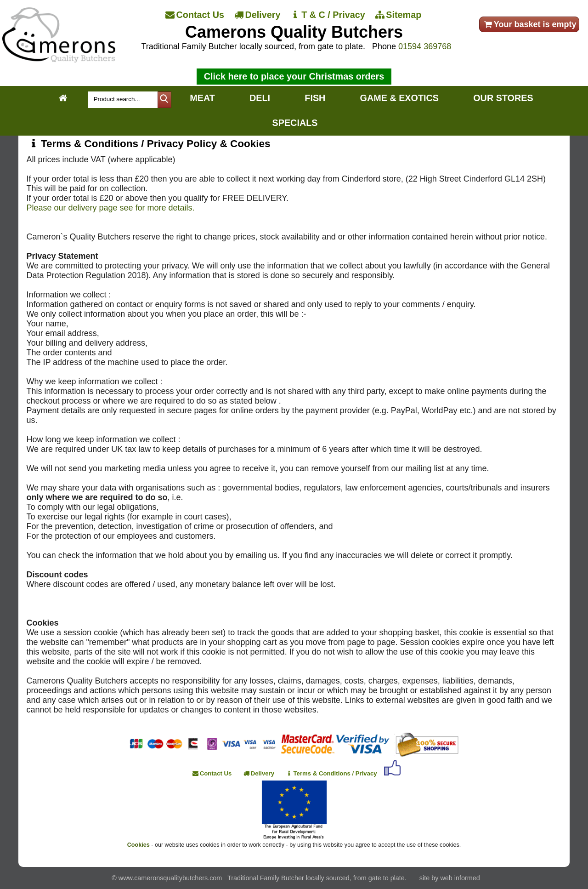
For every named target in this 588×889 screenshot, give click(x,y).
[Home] (59, 60)
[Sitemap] (399, 15)
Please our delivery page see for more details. (110, 208)
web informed (460, 878)
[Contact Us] (195, 15)
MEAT (202, 98)
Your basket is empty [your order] (529, 24)
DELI (260, 98)
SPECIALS (295, 123)
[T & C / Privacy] (328, 15)
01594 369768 (425, 46)
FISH (315, 98)
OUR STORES (503, 98)
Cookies (139, 845)
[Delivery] (258, 15)
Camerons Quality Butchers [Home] (294, 32)
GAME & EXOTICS (399, 98)
